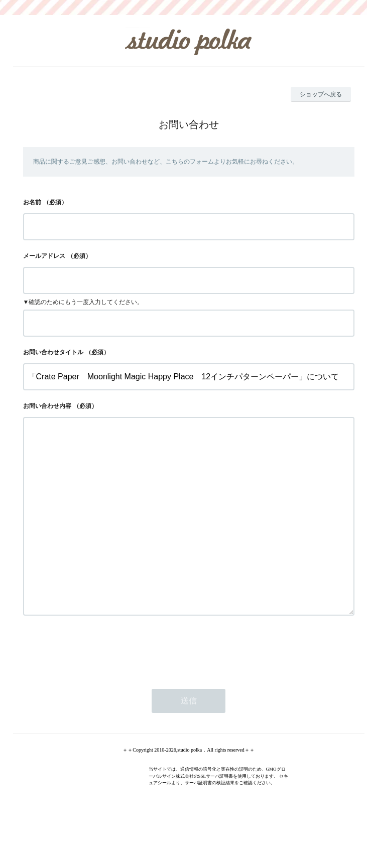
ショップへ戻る (321, 94)
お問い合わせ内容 (47, 406)
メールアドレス (44, 256)
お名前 (32, 202)
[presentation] (99, 689)
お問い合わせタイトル (53, 352)
